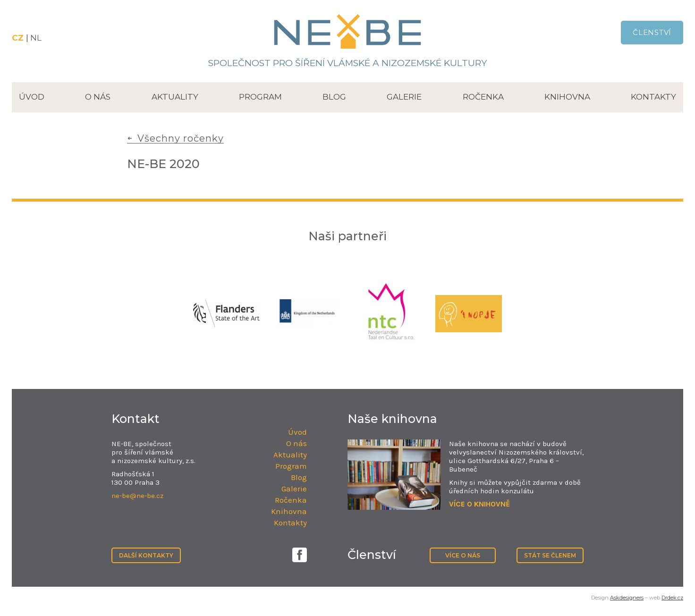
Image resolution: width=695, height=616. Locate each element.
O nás (98, 97)
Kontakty (653, 97)
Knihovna (567, 97)
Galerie (404, 97)
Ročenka (483, 97)
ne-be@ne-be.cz (137, 496)
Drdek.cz (672, 598)
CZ (19, 38)
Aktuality (175, 97)
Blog (334, 97)
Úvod (32, 97)
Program (260, 97)
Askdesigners (627, 598)
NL (36, 38)
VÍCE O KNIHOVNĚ (479, 504)
